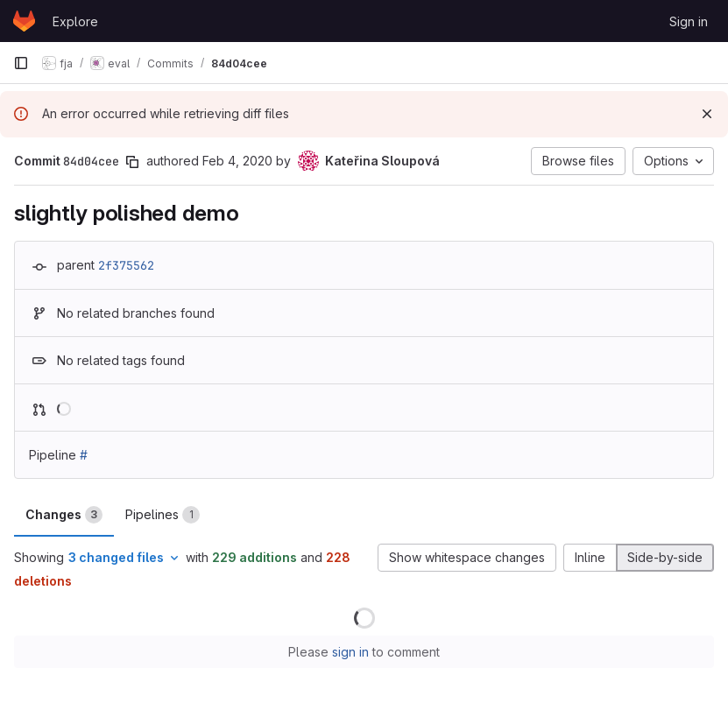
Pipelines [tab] (163, 515)
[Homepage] (24, 21)
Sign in (689, 21)
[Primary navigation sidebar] (21, 63)
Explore (75, 21)
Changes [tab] (64, 515)
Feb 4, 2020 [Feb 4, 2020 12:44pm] (237, 161)
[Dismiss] (707, 114)
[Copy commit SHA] (132, 162)
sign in (350, 652)
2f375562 (126, 265)
